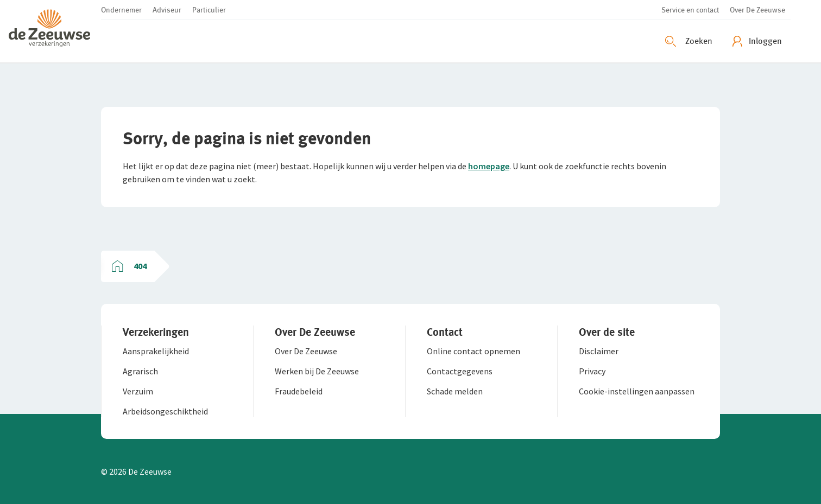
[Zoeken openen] (690, 41)
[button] (55, 31)
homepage (489, 166)
